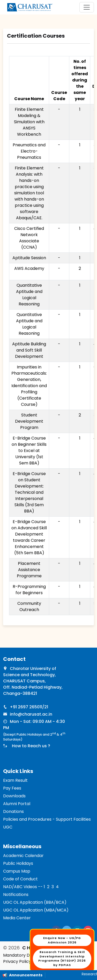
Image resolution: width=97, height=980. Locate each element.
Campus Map (17, 871)
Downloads (14, 796)
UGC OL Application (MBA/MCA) (36, 910)
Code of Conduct (20, 879)
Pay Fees (12, 788)
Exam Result (15, 780)
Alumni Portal (17, 804)
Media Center (17, 918)
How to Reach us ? (30, 746)
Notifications (16, 895)
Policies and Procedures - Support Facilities (47, 819)
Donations (13, 811)
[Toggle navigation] (87, 7)
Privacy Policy (17, 961)
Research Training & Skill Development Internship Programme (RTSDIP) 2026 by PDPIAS (62, 958)
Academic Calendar (23, 856)
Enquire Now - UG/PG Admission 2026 (62, 940)
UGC (8, 827)
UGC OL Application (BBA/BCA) (35, 902)
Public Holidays (18, 863)
